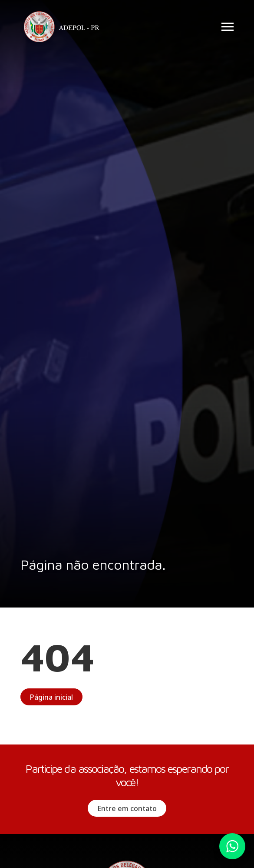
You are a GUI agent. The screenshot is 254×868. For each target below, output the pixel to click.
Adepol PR (64, 28)
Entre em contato (127, 808)
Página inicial (51, 697)
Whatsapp (232, 846)
